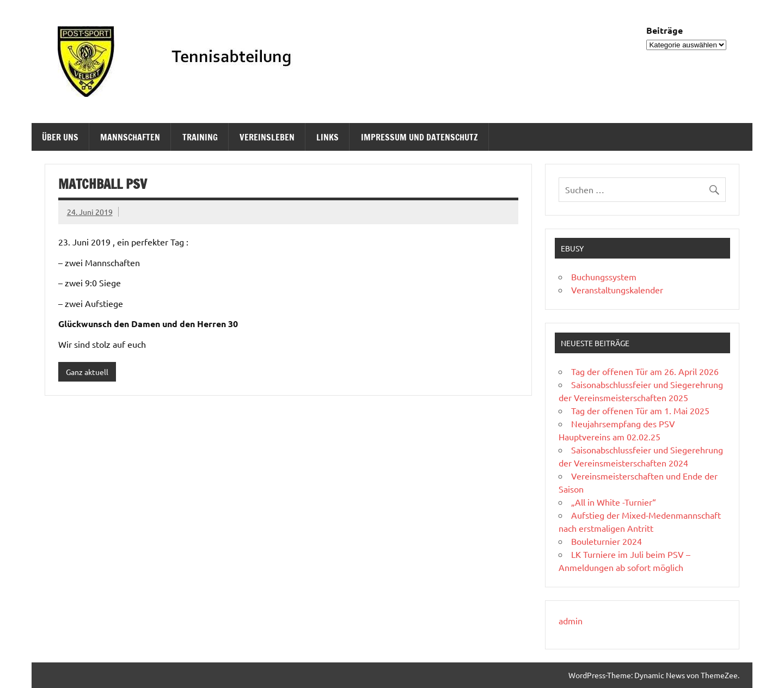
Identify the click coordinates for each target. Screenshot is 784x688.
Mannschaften (130, 137)
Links (327, 137)
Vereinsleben (267, 137)
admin (571, 621)
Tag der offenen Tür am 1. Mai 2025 (640, 410)
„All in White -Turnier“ (614, 502)
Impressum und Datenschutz (419, 137)
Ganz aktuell (87, 372)
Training (200, 137)
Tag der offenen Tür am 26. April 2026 (645, 371)
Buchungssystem (604, 277)
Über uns (60, 137)
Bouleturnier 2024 (607, 541)
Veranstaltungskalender (617, 290)
